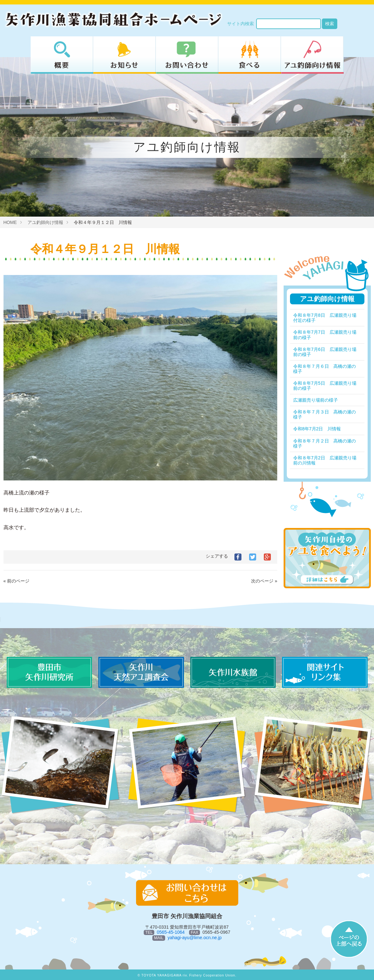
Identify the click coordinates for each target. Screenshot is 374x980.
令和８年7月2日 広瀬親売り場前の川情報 (325, 460)
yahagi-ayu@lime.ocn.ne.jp (195, 938)
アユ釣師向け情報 (45, 222)
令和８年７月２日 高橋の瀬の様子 (324, 443)
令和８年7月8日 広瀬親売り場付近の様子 (325, 318)
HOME (10, 222)
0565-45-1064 (171, 932)
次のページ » (264, 581)
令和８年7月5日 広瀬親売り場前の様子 (325, 386)
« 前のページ (17, 581)
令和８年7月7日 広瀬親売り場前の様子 (325, 335)
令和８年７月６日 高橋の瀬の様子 (324, 369)
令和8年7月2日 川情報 (317, 429)
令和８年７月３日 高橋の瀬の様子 (324, 414)
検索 (330, 24)
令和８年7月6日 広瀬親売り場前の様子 (325, 352)
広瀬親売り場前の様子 (316, 400)
